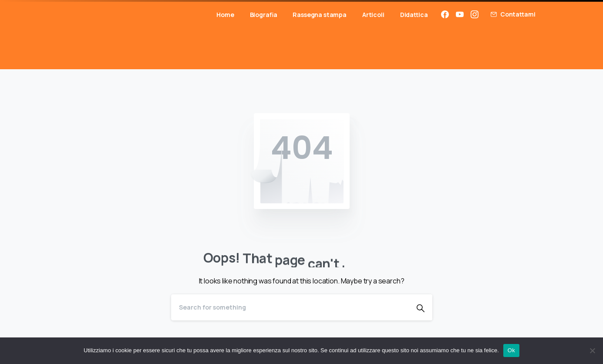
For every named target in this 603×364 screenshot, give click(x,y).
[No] (592, 351)
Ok (511, 350)
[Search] (290, 307)
